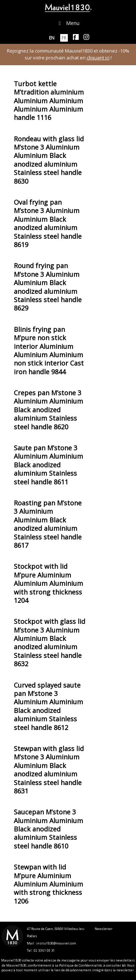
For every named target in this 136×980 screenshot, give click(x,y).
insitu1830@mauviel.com (56, 943)
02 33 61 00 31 (44, 950)
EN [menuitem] (52, 38)
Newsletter (104, 929)
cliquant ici (98, 58)
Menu (68, 23)
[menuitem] (52, 38)
